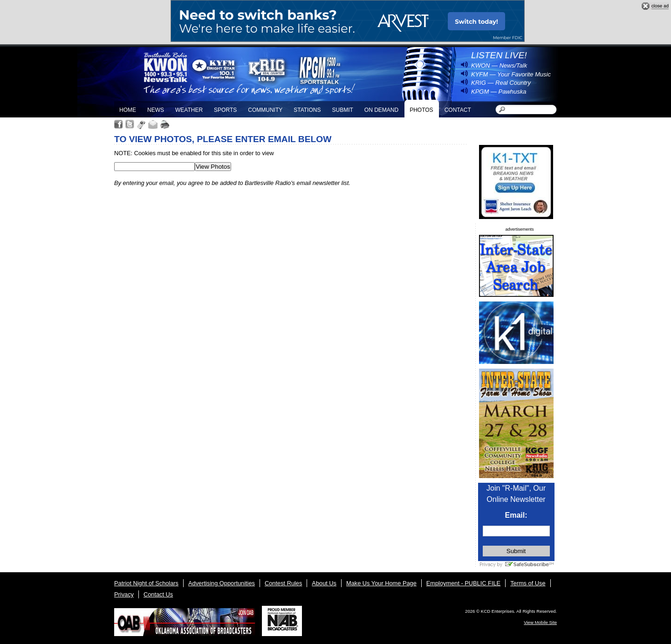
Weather (189, 110)
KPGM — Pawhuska (499, 92)
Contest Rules (283, 583)
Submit (342, 110)
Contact (458, 110)
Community (265, 110)
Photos (421, 110)
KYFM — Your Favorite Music (511, 74)
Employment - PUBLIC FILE (463, 583)
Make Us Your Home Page (381, 583)
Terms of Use (528, 583)
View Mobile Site (540, 622)
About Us (324, 583)
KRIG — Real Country (501, 83)
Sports (225, 110)
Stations (307, 110)
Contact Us (158, 594)
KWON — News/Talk (499, 65)
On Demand (381, 110)
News (156, 110)
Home (128, 110)
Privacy (124, 594)
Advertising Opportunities (222, 583)
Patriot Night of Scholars (146, 583)
